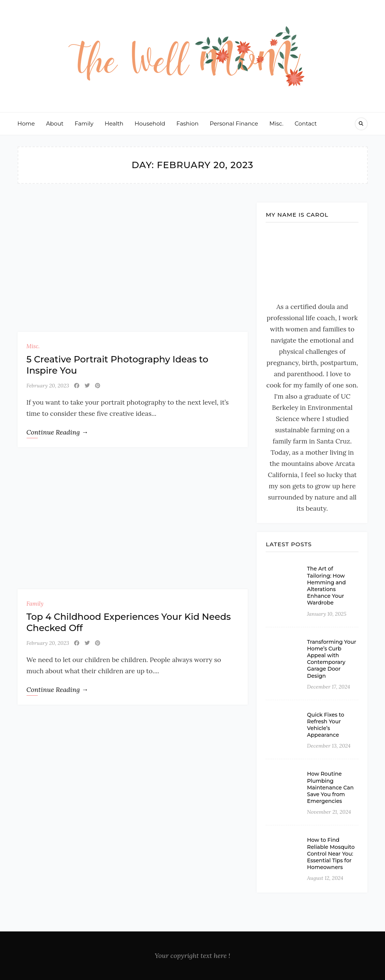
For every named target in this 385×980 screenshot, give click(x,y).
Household (150, 123)
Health (114, 123)
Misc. (276, 123)
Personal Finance (234, 123)
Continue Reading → (57, 432)
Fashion (188, 123)
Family (84, 123)
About (55, 123)
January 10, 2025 (326, 614)
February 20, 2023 (48, 386)
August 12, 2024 (325, 878)
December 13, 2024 (329, 746)
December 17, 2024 (328, 687)
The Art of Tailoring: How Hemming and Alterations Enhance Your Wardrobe (326, 586)
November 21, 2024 (329, 812)
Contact (306, 123)
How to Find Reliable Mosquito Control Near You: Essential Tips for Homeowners (331, 854)
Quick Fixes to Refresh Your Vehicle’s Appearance (326, 725)
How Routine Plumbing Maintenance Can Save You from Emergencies (330, 787)
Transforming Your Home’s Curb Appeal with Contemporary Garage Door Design (331, 659)
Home (26, 123)
